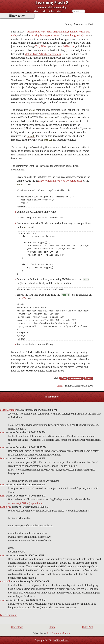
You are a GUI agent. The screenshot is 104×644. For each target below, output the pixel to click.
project (89, 378)
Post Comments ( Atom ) (59, 633)
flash (64, 378)
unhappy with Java (77, 35)
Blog (36, 11)
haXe (23, 298)
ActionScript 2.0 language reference (26, 503)
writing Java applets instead (46, 35)
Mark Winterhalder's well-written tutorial (60, 181)
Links (44, 11)
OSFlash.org (69, 46)
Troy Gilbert (42, 46)
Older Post (87, 627)
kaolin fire (6, 507)
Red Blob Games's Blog (55, 7)
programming (76, 378)
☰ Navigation (17, 16)
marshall (5, 581)
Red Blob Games (61, 640)
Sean (3, 458)
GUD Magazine (8, 410)
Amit (60, 386)
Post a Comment (8, 615)
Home (28, 11)
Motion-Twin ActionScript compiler (43, 54)
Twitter (52, 11)
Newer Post (17, 627)
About (60, 11)
